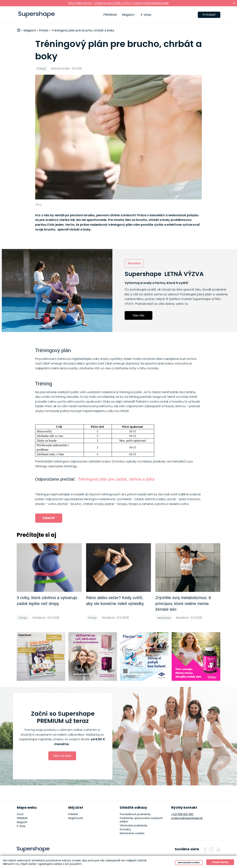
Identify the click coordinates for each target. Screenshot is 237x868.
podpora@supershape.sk (187, 818)
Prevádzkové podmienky (135, 814)
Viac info (139, 315)
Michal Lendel (60, 68)
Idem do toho (62, 756)
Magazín (128, 15)
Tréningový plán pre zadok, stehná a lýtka (116, 479)
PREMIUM (110, 15)
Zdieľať (49, 518)
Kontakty (125, 829)
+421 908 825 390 (182, 814)
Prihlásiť (209, 15)
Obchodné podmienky (134, 826)
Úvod (20, 814)
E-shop (146, 15)
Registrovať (76, 818)
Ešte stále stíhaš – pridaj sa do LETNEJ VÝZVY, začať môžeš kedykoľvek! (119, 3)
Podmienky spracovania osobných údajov (141, 820)
